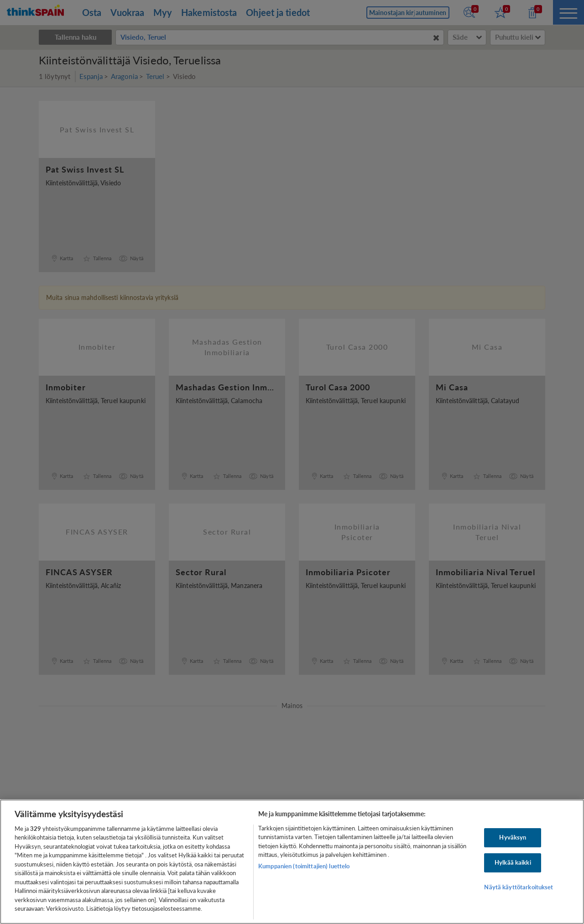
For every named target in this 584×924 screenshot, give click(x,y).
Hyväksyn (513, 838)
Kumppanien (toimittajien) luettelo (304, 866)
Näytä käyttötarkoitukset (519, 887)
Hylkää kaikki (513, 862)
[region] (292, 862)
